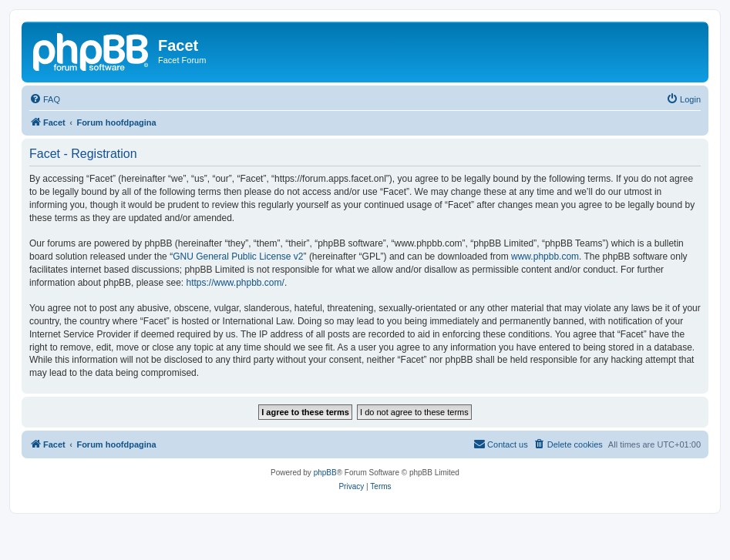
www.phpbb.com (545, 257)
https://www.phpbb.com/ (235, 283)
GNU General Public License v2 (238, 257)
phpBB (325, 473)
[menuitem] (45, 99)
